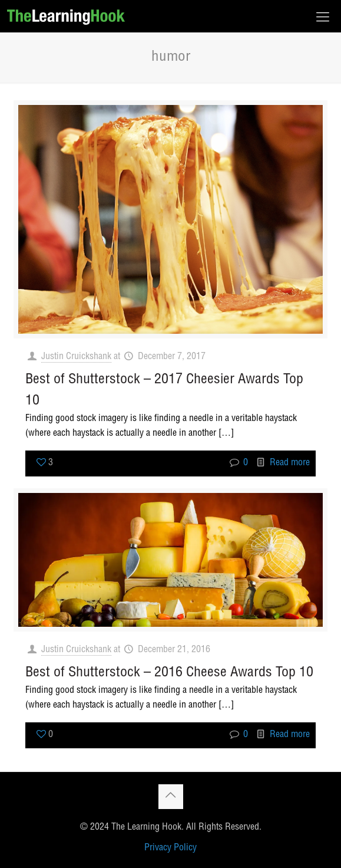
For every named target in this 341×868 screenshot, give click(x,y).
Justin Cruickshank (76, 357)
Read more (290, 463)
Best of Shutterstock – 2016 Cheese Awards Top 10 (169, 673)
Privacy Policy (170, 849)
